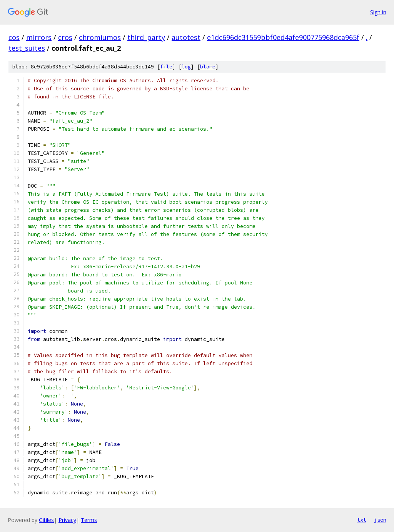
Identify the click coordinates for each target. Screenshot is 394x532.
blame (208, 67)
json (380, 520)
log (186, 67)
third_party (146, 37)
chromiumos (100, 37)
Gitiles (46, 520)
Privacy (67, 520)
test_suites (27, 48)
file (166, 67)
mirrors (39, 37)
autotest (186, 37)
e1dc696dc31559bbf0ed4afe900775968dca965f (283, 37)
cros (65, 37)
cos (14, 37)
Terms (89, 520)
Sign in (378, 12)
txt (362, 520)
